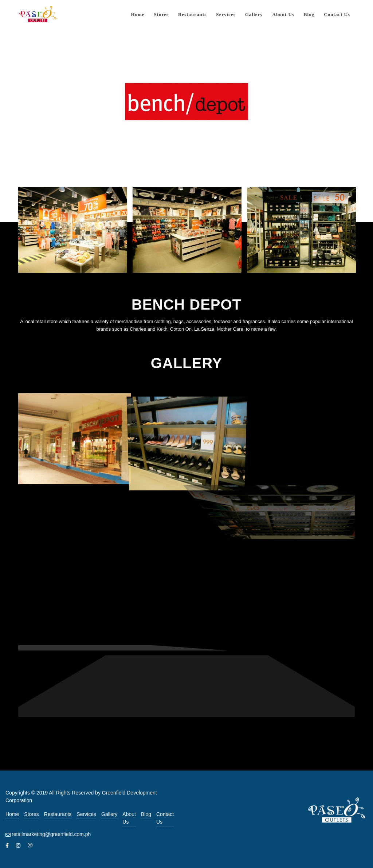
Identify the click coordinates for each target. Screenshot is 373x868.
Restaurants (58, 814)
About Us (129, 818)
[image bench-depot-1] (75, 233)
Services (86, 814)
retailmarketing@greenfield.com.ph (51, 834)
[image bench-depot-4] (74, 438)
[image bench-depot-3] (304, 233)
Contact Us (165, 818)
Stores (31, 814)
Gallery (109, 814)
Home (12, 814)
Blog (146, 814)
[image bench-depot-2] (190, 233)
